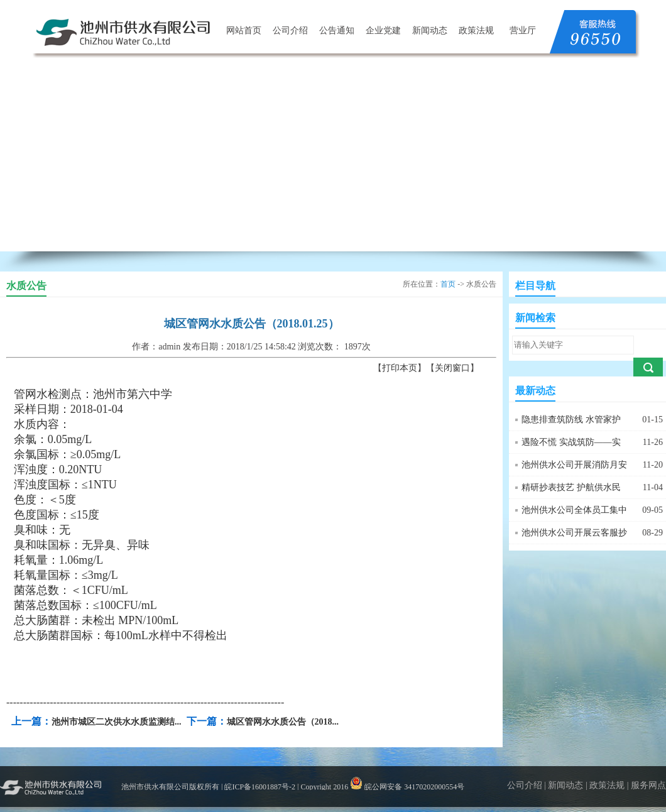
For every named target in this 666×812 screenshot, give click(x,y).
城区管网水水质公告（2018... (283, 722)
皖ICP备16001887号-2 (260, 787)
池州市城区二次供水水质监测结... (117, 722)
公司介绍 (290, 30)
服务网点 (648, 785)
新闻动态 (430, 30)
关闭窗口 (452, 368)
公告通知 (337, 30)
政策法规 (476, 30)
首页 (448, 284)
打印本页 (400, 368)
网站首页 (244, 30)
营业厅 (523, 30)
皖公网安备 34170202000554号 (407, 787)
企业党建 (383, 30)
